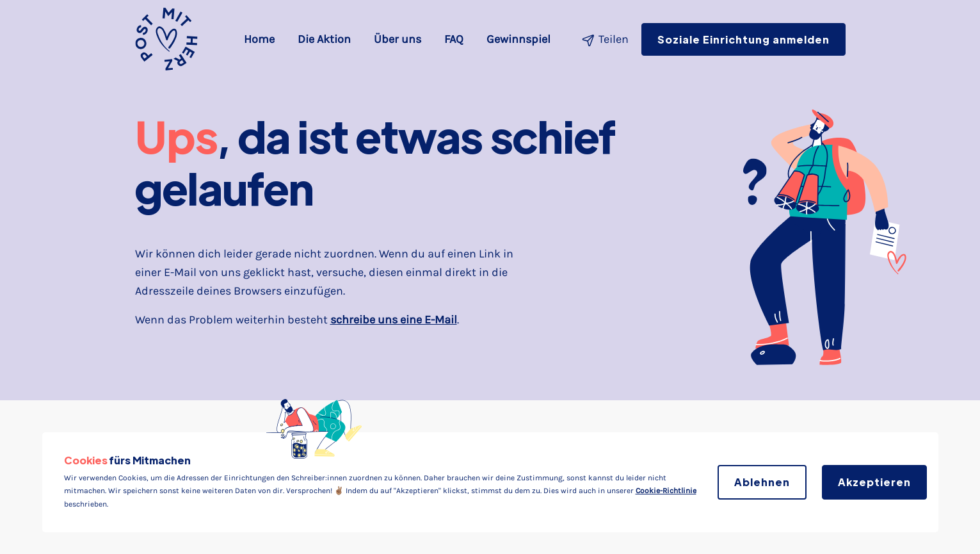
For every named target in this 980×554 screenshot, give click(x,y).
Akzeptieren (874, 482)
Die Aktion (324, 39)
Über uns (398, 39)
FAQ (454, 39)
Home (262, 38)
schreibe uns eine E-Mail (394, 320)
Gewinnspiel (518, 39)
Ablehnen (762, 482)
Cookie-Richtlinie (666, 491)
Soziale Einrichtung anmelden (743, 39)
